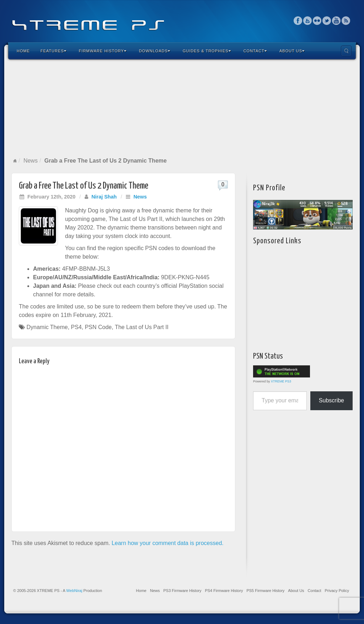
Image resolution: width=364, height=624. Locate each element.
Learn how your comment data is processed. (168, 543)
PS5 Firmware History (265, 591)
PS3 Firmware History (182, 591)
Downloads (155, 51)
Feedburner (308, 21)
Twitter (327, 21)
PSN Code (98, 327)
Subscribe (331, 400)
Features (53, 51)
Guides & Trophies (207, 51)
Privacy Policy (337, 591)
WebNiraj (74, 591)
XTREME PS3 (281, 381)
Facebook (298, 21)
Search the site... (346, 51)
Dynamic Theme (47, 327)
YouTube (336, 21)
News (31, 161)
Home (23, 51)
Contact (255, 51)
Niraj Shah (104, 197)
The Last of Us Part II (142, 327)
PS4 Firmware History (224, 591)
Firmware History (103, 51)
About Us (292, 51)
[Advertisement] (182, 108)
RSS (346, 21)
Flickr (317, 21)
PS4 (76, 327)
